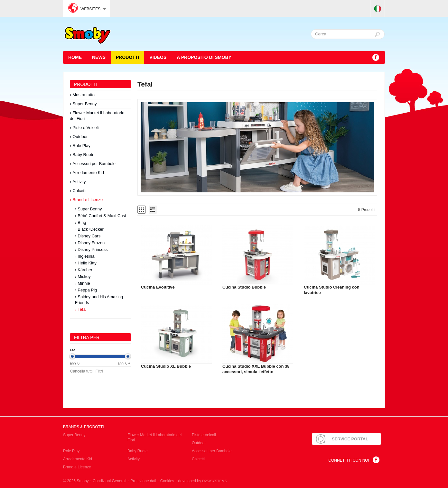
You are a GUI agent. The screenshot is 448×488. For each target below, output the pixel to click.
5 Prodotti (366, 210)
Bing (82, 222)
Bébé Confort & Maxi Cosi (102, 216)
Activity (79, 182)
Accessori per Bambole (94, 164)
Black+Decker (91, 229)
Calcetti (79, 191)
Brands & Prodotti (84, 427)
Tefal (82, 309)
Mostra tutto (84, 95)
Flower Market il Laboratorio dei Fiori (97, 116)
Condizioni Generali (110, 481)
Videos (158, 57)
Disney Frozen (91, 243)
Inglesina (86, 256)
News (99, 57)
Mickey (84, 276)
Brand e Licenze (88, 200)
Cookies (167, 481)
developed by (203, 481)
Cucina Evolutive (158, 287)
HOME (75, 57)
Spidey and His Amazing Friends (99, 300)
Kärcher (85, 270)
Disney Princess (93, 249)
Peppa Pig (87, 290)
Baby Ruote (83, 155)
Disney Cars (89, 236)
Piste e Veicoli (85, 128)
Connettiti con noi (349, 460)
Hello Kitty (87, 263)
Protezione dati (143, 481)
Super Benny (84, 104)
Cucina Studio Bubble (244, 287)
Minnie (84, 283)
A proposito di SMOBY (204, 57)
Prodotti (127, 57)
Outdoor (80, 137)
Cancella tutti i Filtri (86, 371)
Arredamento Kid (88, 173)
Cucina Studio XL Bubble (166, 366)
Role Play (81, 146)
